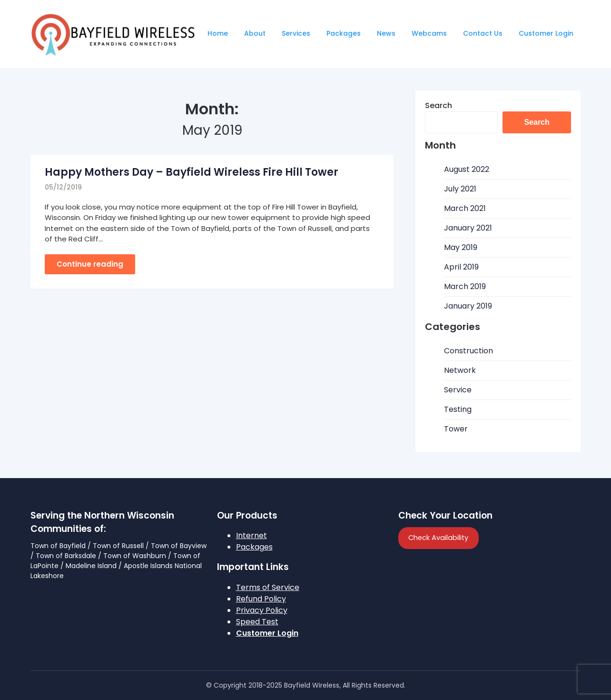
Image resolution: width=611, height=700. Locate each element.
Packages (344, 33)
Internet (251, 535)
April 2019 (461, 267)
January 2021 (468, 228)
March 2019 (465, 286)
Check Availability (438, 538)
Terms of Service (268, 587)
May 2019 (461, 247)
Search (439, 105)
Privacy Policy (262, 610)
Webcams (429, 33)
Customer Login (546, 33)
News (386, 33)
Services (296, 33)
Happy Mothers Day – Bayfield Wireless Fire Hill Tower (192, 172)
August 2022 (467, 169)
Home (218, 33)
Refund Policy (261, 599)
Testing (458, 409)
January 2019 (468, 306)
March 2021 (465, 208)
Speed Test (257, 622)
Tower (456, 429)
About (255, 33)
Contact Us (483, 33)
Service (458, 390)
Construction (468, 351)
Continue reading (90, 264)
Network (460, 370)
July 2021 (460, 189)
